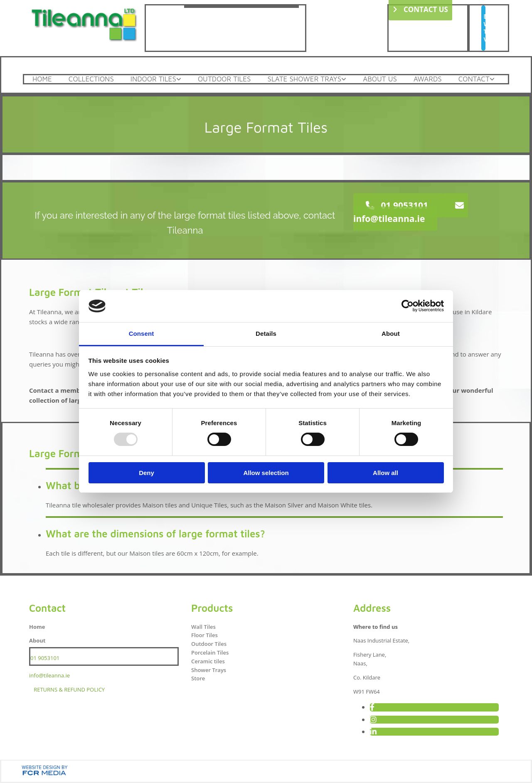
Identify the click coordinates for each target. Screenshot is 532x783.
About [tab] (391, 334)
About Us (380, 79)
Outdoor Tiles (224, 79)
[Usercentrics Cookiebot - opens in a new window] (408, 306)
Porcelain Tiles (210, 652)
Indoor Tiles (153, 79)
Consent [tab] (142, 334)
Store (198, 678)
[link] (156, 79)
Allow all (385, 473)
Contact (474, 79)
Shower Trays (209, 670)
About (37, 640)
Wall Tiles (203, 627)
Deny (147, 473)
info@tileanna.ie (49, 675)
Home (42, 79)
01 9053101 (45, 658)
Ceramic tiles (208, 661)
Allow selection (266, 473)
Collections (91, 79)
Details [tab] (266, 334)
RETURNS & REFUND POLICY (69, 689)
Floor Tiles (204, 635)
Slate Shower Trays (304, 79)
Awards (428, 79)
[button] (483, 28)
